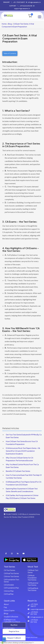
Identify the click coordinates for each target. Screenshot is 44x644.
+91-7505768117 (19, 2)
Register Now (14, 631)
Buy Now (14, 625)
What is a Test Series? (17, 111)
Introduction (10, 62)
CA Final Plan (9, 594)
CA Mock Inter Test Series (33, 584)
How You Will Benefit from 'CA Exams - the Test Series (21, 330)
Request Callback (14, 638)
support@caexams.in (22, 9)
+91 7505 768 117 (34, 605)
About (6, 604)
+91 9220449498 (26, 6)
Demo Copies (9, 610)
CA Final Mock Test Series (33, 589)
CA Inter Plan (9, 591)
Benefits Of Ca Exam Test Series (18, 471)
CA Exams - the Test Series (21, 222)
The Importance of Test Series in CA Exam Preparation (21, 145)
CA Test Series (10, 570)
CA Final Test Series (11, 573)
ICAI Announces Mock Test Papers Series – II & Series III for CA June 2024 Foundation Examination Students (23, 451)
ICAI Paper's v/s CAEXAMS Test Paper (12, 621)
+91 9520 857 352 (34, 613)
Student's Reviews (11, 617)
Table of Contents (10, 53)
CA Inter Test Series (11, 576)
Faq (5, 607)
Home (4, 24)
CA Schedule (9, 585)
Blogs (6, 613)
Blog (10, 24)
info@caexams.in (34, 2)
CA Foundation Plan (11, 588)
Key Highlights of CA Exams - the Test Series (21, 249)
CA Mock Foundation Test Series (32, 578)
